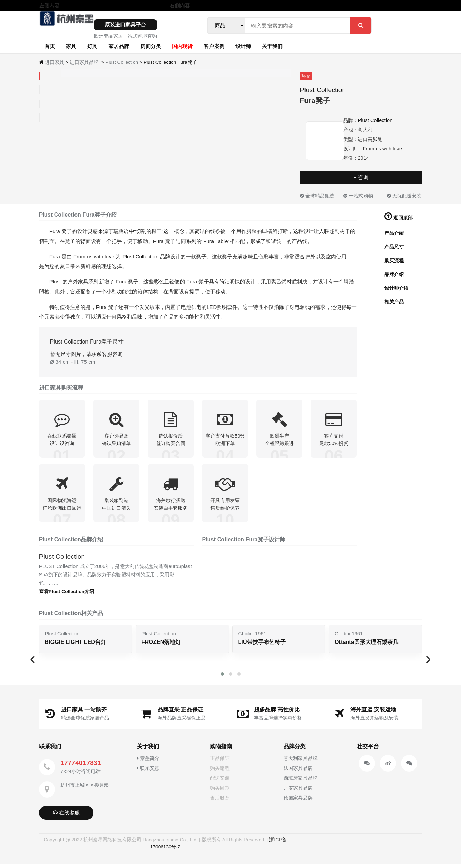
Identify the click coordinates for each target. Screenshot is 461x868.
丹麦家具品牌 (298, 792)
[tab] (39, 76)
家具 (71, 46)
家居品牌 (119, 46)
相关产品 (394, 302)
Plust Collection (122, 62)
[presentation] (33, 662)
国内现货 (182, 46)
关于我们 (272, 46)
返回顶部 (399, 218)
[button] (222, 678)
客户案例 (214, 46)
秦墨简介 (148, 762)
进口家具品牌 (84, 62)
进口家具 (55, 62)
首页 (50, 46)
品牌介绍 (394, 274)
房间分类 (151, 46)
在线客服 (66, 817)
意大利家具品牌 (301, 762)
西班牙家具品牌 (301, 782)
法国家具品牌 (298, 772)
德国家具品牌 (298, 802)
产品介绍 (394, 233)
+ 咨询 (361, 177)
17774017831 (81, 767)
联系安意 (148, 772)
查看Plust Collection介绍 (67, 596)
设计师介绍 (397, 288)
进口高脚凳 (370, 139)
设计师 (243, 46)
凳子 (67, 231)
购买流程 (394, 261)
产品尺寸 (394, 247)
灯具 (92, 46)
